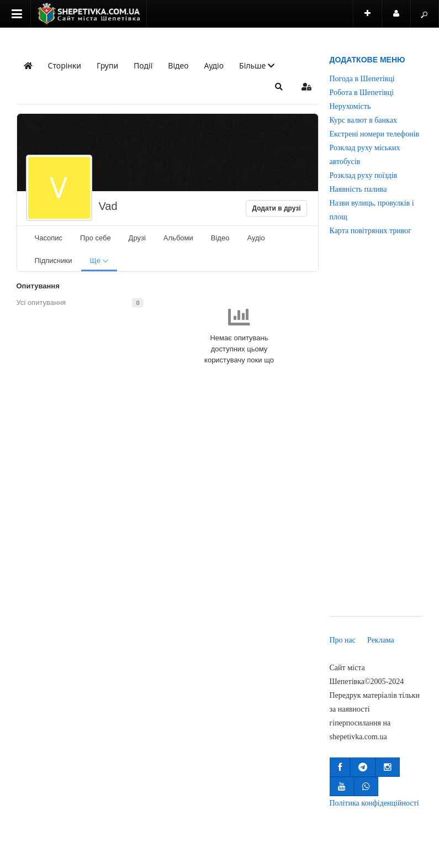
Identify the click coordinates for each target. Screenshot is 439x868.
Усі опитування (41, 303)
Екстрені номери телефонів (375, 134)
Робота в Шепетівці (362, 93)
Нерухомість (350, 106)
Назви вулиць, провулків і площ (372, 210)
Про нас (343, 640)
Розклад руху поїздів (364, 175)
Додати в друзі (276, 208)
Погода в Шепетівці (362, 79)
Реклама (381, 640)
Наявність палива (358, 189)
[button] (257, 66)
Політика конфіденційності (374, 803)
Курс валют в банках (363, 120)
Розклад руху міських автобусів (365, 155)
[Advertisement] (376, 434)
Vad (108, 206)
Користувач (402, 19)
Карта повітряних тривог (371, 231)
